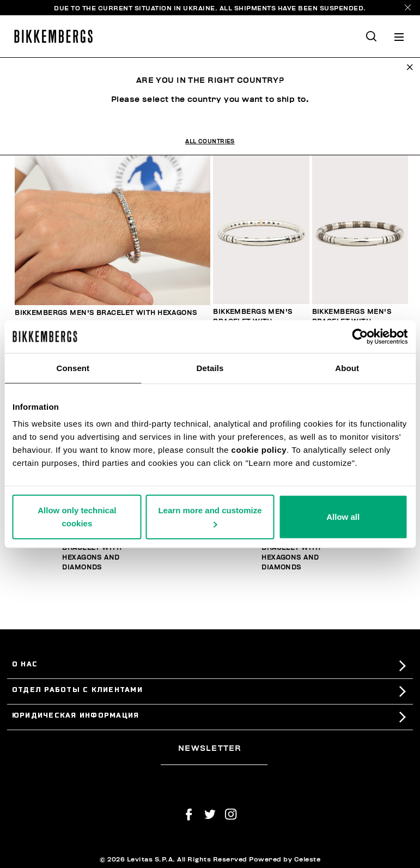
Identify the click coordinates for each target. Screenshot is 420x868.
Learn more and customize (210, 517)
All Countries (210, 142)
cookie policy (259, 450)
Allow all (343, 517)
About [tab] (347, 368)
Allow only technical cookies (77, 517)
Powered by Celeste (285, 859)
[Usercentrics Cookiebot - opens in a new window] (360, 336)
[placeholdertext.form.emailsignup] (214, 761)
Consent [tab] (73, 368)
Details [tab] (210, 368)
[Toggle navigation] (399, 36)
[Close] (408, 7)
